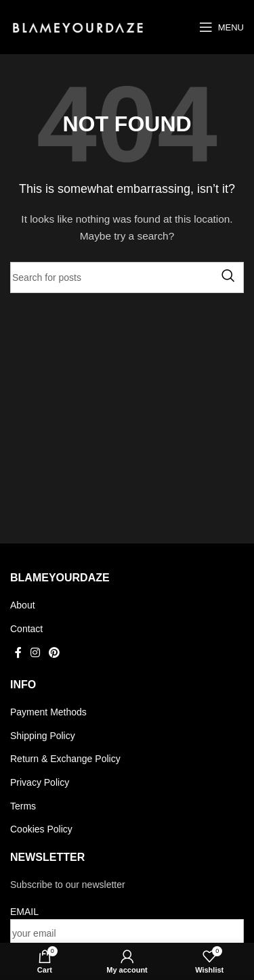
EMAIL (24, 912)
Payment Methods (48, 712)
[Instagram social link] (35, 653)
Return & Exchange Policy (65, 759)
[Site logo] (78, 26)
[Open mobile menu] (221, 27)
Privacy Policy (40, 782)
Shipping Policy (43, 736)
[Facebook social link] (18, 653)
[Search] (127, 277)
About (23, 605)
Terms (23, 806)
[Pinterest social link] (55, 653)
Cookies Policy (41, 829)
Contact (26, 629)
